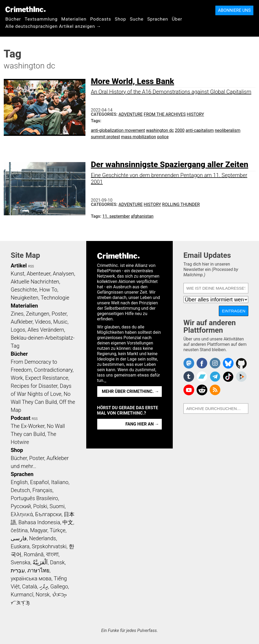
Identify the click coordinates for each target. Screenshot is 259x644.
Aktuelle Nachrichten (35, 282)
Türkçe (58, 530)
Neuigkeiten (25, 298)
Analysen (63, 274)
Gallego (59, 586)
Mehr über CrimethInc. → (130, 391)
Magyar (39, 530)
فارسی (19, 538)
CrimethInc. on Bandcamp (202, 377)
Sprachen (158, 19)
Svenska (20, 562)
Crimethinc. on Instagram (215, 363)
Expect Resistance (47, 378)
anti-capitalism (200, 130)
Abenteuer (39, 274)
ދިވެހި (44, 586)
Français (42, 490)
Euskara (20, 546)
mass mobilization (139, 137)
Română (34, 554)
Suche (137, 19)
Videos (43, 322)
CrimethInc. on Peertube (241, 377)
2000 (180, 130)
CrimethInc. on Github (241, 363)
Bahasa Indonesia (39, 522)
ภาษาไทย (38, 570)
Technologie (55, 298)
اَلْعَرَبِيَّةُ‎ (40, 562)
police (163, 137)
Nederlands (43, 538)
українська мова (31, 578)
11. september (116, 216)
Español (39, 482)
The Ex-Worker (28, 426)
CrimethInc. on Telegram (215, 377)
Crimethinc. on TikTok (228, 377)
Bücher (13, 19)
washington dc (160, 130)
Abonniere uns (234, 10)
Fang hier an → (142, 424)
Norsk (43, 595)
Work (17, 378)
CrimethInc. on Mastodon (189, 363)
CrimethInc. (25, 9)
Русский (21, 506)
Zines (17, 314)
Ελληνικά (22, 514)
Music (60, 322)
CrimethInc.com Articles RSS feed (215, 390)
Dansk (57, 562)
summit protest (105, 137)
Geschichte (24, 290)
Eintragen (234, 311)
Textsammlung (41, 19)
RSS (31, 266)
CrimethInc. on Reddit (202, 390)
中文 (68, 522)
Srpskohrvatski (49, 546)
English (19, 482)
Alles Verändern (46, 330)
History (195, 114)
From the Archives (165, 114)
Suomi (57, 506)
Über (177, 19)
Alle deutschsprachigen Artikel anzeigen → (53, 26)
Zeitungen (38, 314)
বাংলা (52, 554)
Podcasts (101, 19)
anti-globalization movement (118, 130)
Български (48, 514)
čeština (19, 530)
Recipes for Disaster (34, 386)
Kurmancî (22, 595)
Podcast (20, 418)
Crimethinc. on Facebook (202, 363)
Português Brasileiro (34, 498)
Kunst (18, 274)
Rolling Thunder (181, 204)
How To (48, 290)
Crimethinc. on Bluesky (228, 363)
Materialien (74, 19)
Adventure (131, 114)
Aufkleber (22, 322)
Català (29, 586)
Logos (18, 330)
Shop (121, 19)
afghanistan (142, 216)
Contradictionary (53, 370)
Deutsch (20, 490)
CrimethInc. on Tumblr (189, 377)
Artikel (19, 266)
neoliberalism (228, 130)
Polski (40, 506)
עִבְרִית (18, 570)
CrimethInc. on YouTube (189, 390)
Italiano (60, 482)
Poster (59, 314)
